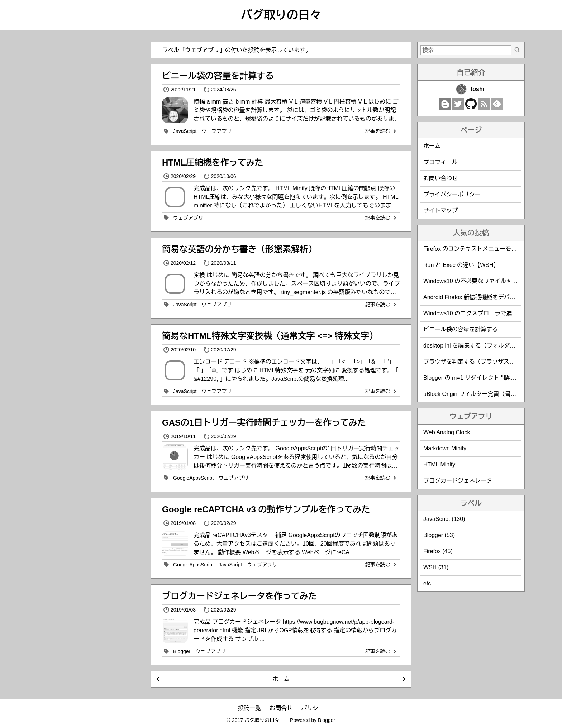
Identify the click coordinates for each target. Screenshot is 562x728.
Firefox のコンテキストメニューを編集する (479, 249)
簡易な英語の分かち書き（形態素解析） (239, 249)
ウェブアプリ (216, 131)
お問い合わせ (440, 178)
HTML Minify (439, 464)
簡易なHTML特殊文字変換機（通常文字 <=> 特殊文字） (270, 336)
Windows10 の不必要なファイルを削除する (479, 281)
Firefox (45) (438, 551)
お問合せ (281, 708)
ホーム (281, 679)
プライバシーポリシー (452, 194)
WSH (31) (436, 567)
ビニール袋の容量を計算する (218, 76)
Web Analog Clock (447, 432)
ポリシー (313, 708)
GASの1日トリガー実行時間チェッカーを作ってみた (264, 423)
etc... (430, 583)
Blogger (182, 651)
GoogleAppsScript (193, 478)
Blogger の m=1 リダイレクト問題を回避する (481, 378)
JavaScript (185, 131)
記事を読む (381, 131)
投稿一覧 (249, 708)
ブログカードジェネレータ (458, 481)
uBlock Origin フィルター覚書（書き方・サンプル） (490, 394)
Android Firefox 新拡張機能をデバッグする (478, 297)
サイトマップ (440, 210)
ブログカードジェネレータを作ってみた (239, 596)
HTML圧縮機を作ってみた (213, 162)
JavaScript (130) (444, 519)
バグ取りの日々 (281, 15)
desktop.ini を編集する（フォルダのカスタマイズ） (489, 346)
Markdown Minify (445, 448)
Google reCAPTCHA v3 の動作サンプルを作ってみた (266, 509)
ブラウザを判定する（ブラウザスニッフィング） (486, 362)
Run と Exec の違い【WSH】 (461, 265)
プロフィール (440, 162)
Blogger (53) (439, 535)
